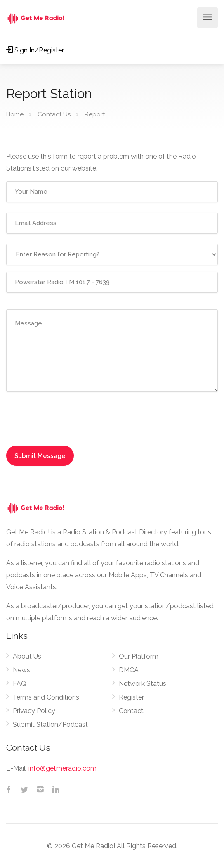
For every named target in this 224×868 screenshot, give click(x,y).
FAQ (20, 684)
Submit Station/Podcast (50, 725)
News (21, 670)
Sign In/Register (35, 50)
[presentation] (69, 418)
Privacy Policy (34, 711)
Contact (131, 711)
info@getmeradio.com (62, 768)
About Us (27, 656)
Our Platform (139, 656)
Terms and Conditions (46, 697)
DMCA (129, 670)
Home (15, 114)
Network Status (143, 684)
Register (131, 697)
